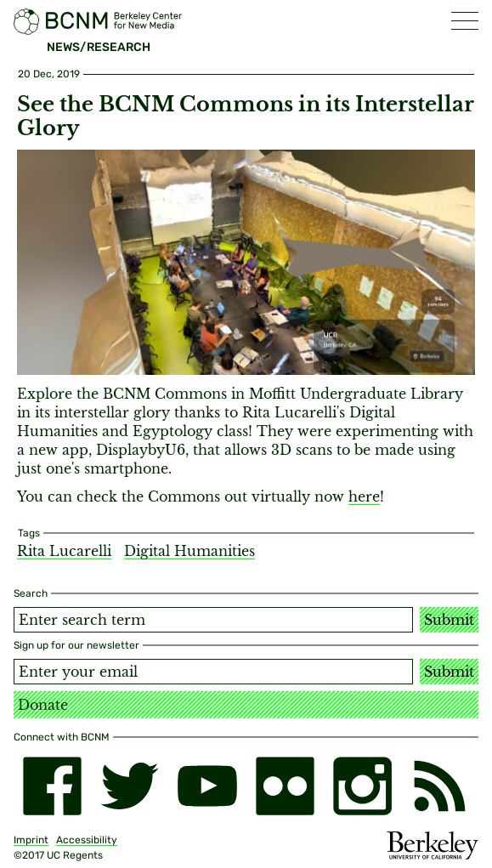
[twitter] (130, 786)
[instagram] (362, 786)
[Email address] (213, 672)
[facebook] (52, 786)
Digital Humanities (189, 551)
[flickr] (285, 786)
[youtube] (207, 786)
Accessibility (87, 840)
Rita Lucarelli (64, 551)
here (364, 496)
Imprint (31, 840)
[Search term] (213, 620)
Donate (43, 705)
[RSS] (440, 786)
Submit (449, 620)
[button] (465, 21)
